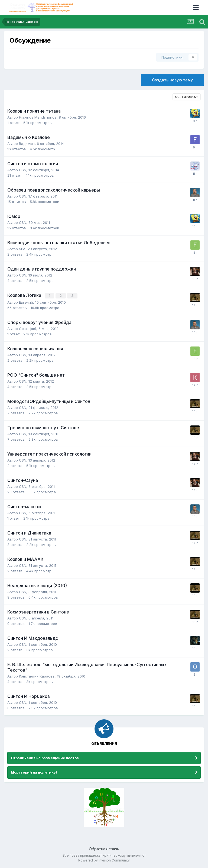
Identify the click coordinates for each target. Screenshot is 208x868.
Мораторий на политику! (34, 772)
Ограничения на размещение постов (45, 757)
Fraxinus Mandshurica (38, 117)
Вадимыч (27, 144)
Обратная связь (104, 848)
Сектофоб (28, 328)
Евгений (26, 302)
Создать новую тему (172, 80)
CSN (23, 170)
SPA (22, 249)
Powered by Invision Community (104, 860)
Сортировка (187, 97)
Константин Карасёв (37, 676)
